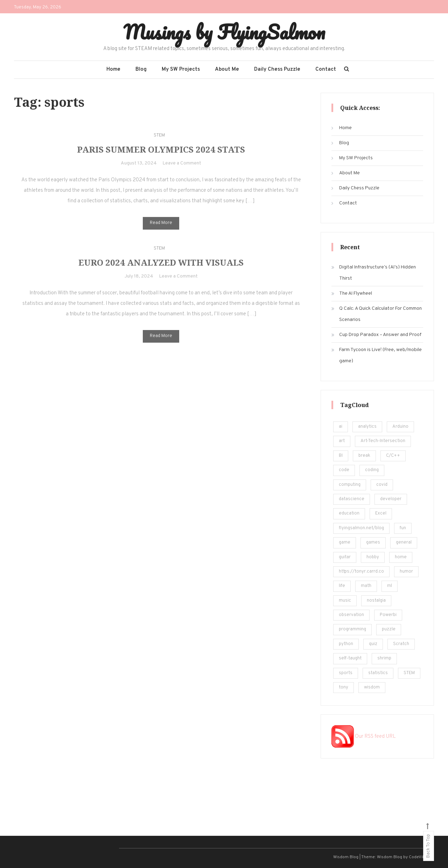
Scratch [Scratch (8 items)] (401, 644)
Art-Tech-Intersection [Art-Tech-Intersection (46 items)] (383, 441)
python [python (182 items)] (346, 644)
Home (113, 69)
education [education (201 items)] (349, 513)
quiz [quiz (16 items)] (373, 644)
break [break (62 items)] (364, 456)
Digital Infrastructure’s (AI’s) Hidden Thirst (377, 273)
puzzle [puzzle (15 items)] (389, 629)
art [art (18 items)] (342, 441)
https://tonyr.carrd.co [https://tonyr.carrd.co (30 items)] (361, 572)
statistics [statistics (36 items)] (378, 673)
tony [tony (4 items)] (344, 687)
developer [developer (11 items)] (391, 499)
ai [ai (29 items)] (341, 427)
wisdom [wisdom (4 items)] (372, 687)
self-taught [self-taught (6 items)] (350, 658)
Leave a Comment (182, 170)
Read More (161, 229)
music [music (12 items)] (345, 601)
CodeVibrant (421, 857)
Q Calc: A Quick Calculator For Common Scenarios (380, 314)
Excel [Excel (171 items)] (381, 513)
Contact (326, 69)
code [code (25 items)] (344, 470)
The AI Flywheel (356, 293)
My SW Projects (181, 69)
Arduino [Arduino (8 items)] (400, 427)
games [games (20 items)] (373, 542)
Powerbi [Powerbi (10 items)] (388, 615)
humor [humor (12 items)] (406, 572)
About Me (227, 69)
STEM (159, 141)
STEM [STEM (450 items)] (409, 673)
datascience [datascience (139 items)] (352, 499)
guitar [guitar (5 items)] (345, 557)
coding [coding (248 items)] (372, 470)
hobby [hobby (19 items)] (373, 557)
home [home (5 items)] (401, 557)
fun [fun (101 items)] (403, 528)
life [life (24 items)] (342, 586)
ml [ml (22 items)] (390, 586)
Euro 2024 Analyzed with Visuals (161, 269)
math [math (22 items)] (366, 586)
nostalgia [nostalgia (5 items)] (376, 601)
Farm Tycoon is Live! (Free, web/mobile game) (380, 355)
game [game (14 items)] (345, 542)
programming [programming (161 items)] (352, 629)
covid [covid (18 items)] (382, 485)
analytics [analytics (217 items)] (367, 427)
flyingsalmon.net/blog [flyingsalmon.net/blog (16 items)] (361, 528)
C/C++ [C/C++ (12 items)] (393, 456)
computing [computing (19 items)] (350, 485)
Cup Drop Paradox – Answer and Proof (380, 335)
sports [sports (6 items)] (346, 673)
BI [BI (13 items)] (341, 456)
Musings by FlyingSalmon (224, 32)
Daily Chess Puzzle (277, 69)
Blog (141, 69)
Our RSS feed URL (364, 737)
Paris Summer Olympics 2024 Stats (161, 156)
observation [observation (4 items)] (351, 615)
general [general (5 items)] (404, 542)
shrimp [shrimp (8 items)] (384, 658)
